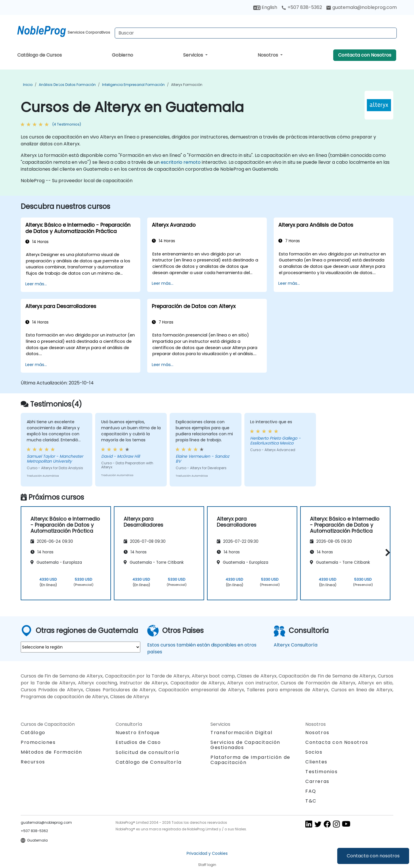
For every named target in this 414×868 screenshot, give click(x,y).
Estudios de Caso (138, 742)
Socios (314, 752)
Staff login (207, 865)
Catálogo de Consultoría (149, 762)
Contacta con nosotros (373, 856)
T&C (311, 801)
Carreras (317, 781)
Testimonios (322, 772)
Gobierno (122, 55)
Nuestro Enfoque (138, 733)
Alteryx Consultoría (296, 645)
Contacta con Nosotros (365, 55)
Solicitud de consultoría (147, 752)
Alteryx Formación (187, 85)
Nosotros (268, 55)
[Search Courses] (256, 33)
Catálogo (33, 733)
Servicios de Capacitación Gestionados (245, 745)
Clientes (316, 762)
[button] (386, 552)
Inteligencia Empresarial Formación (133, 85)
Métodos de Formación (51, 752)
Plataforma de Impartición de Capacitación (250, 760)
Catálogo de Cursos (40, 55)
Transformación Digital (241, 733)
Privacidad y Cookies (207, 853)
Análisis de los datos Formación (67, 85)
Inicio (28, 85)
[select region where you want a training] (80, 647)
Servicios (194, 55)
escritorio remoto (181, 162)
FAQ (311, 791)
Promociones (38, 742)
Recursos (33, 762)
